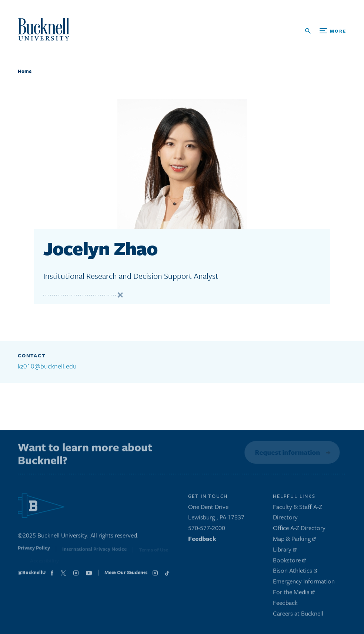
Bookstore (289, 561)
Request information (287, 452)
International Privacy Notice (94, 551)
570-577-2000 (207, 529)
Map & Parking (294, 540)
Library (285, 550)
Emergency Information (304, 582)
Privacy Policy (34, 551)
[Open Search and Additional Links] (326, 31)
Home (25, 71)
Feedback (202, 540)
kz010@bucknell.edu (47, 366)
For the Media (294, 593)
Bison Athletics (295, 572)
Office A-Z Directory (299, 529)
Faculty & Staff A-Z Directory (298, 513)
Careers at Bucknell (298, 615)
